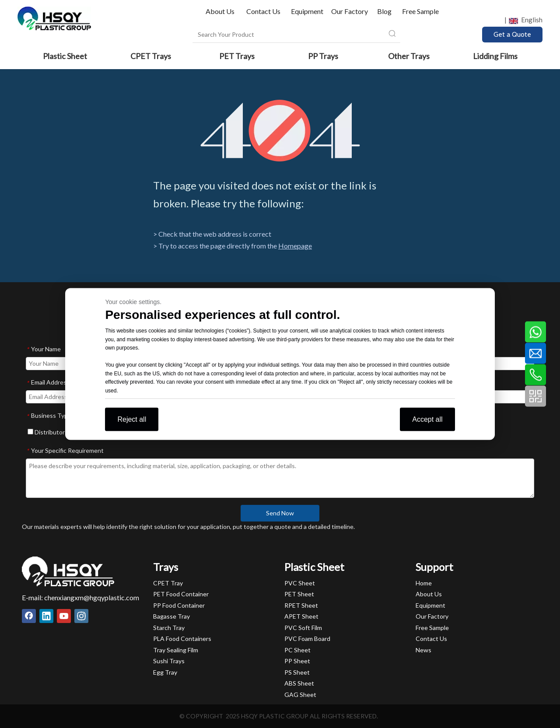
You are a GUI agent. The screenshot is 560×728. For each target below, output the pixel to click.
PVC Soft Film (303, 628)
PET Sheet (299, 594)
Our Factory (350, 11)
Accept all (427, 419)
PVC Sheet (300, 583)
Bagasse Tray (171, 616)
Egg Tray (165, 672)
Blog (384, 11)
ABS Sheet (299, 683)
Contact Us (263, 11)
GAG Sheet (300, 695)
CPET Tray (168, 583)
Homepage (295, 246)
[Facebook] (29, 616)
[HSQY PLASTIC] (68, 571)
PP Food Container (179, 605)
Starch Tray (169, 628)
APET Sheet (301, 616)
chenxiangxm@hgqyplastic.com (92, 597)
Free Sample (420, 11)
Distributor (46, 432)
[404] (280, 131)
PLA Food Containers (182, 639)
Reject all (132, 419)
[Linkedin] (46, 616)
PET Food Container (181, 594)
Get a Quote (512, 34)
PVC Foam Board (307, 639)
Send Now (280, 513)
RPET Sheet (301, 605)
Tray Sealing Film (176, 650)
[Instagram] (81, 616)
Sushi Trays (169, 661)
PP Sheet (297, 661)
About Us (221, 11)
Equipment (307, 11)
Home (424, 583)
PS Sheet (297, 672)
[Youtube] (64, 616)
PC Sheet (297, 650)
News (423, 650)
